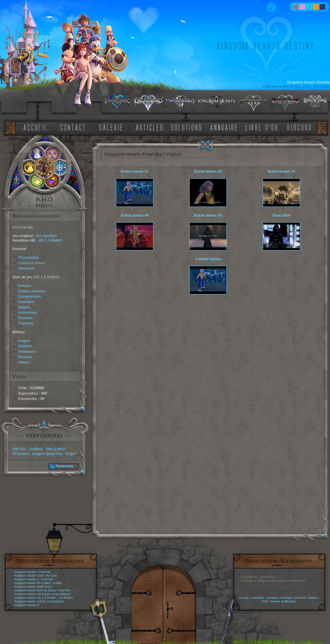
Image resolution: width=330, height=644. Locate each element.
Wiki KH (19, 449)
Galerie (312, 598)
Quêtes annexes (31, 291)
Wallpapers (27, 351)
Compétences (29, 296)
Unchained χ (56, 601)
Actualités (257, 598)
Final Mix (45, 572)
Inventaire (26, 302)
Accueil (244, 598)
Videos (24, 362)
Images (24, 341)
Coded (57, 583)
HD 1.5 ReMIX (50, 240)
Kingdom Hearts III (27, 605)
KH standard (46, 236)
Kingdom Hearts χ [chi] (30, 601)
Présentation (28, 257)
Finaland (36, 449)
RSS (265, 601)
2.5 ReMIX (66, 598)
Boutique (287, 598)
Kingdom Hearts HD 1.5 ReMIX (35, 598)
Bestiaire (25, 318)
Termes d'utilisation (283, 601)
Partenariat (64, 466)
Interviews (26, 268)
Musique (25, 357)
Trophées (26, 323)
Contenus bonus (31, 263)
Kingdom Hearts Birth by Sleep (35, 590)
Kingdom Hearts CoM (29, 576)
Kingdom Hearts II (26, 579)
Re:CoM (51, 576)
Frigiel (71, 454)
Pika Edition (56, 449)
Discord (300, 598)
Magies (24, 307)
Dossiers (272, 598)
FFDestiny (21, 454)
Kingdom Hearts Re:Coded (32, 583)
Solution (25, 286)
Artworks (25, 346)
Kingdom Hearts (25, 572)
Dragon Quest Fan (47, 454)
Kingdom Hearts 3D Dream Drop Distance (43, 594)
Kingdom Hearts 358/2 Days (33, 587)
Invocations (27, 312)
